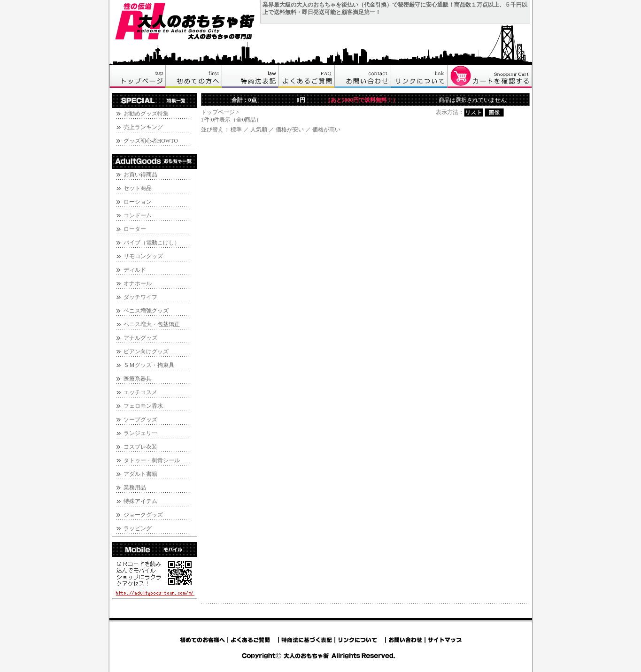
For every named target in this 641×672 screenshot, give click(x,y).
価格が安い (290, 130)
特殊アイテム (140, 501)
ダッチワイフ (140, 297)
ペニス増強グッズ (146, 311)
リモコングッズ (143, 256)
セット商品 (138, 188)
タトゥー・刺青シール (152, 460)
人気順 (259, 130)
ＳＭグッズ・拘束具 (149, 365)
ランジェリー (140, 433)
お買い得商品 (140, 175)
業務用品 (135, 488)
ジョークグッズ (143, 515)
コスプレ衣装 (140, 447)
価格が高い (326, 130)
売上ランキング (143, 127)
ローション (138, 202)
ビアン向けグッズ (146, 351)
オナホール (138, 283)
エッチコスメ (140, 392)
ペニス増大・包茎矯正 (152, 324)
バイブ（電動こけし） (152, 243)
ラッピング (138, 528)
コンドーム (138, 215)
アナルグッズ (140, 338)
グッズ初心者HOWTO (151, 141)
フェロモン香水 (143, 406)
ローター (135, 229)
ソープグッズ (140, 420)
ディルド (135, 270)
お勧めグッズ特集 (146, 114)
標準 (236, 130)
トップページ (218, 112)
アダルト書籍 (140, 474)
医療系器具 (138, 379)
